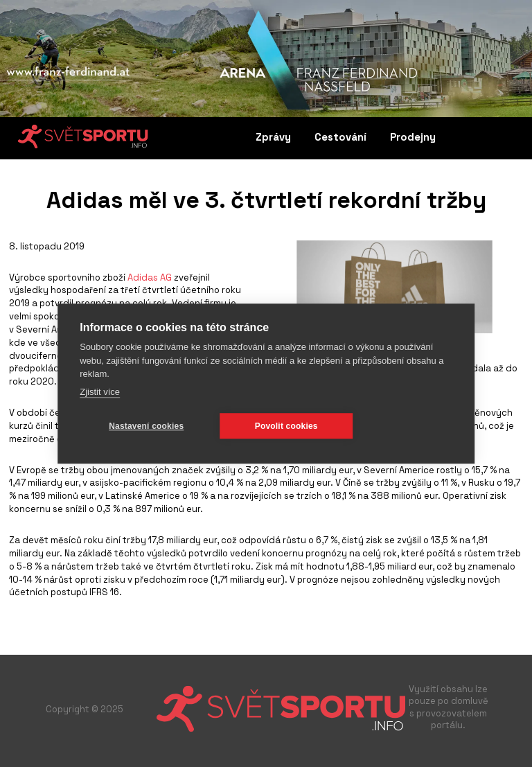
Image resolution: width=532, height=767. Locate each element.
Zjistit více (100, 392)
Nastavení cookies (146, 426)
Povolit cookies (286, 426)
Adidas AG (150, 277)
